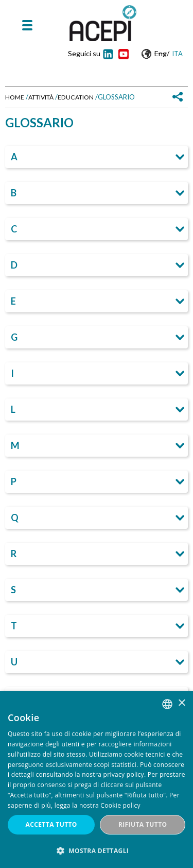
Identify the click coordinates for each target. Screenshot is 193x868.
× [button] (181, 703)
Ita (177, 54)
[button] (97, 851)
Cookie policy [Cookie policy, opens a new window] (120, 805)
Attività (41, 97)
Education (76, 97)
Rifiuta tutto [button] (143, 824)
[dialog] (97, 780)
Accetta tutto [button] (51, 824)
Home (15, 97)
